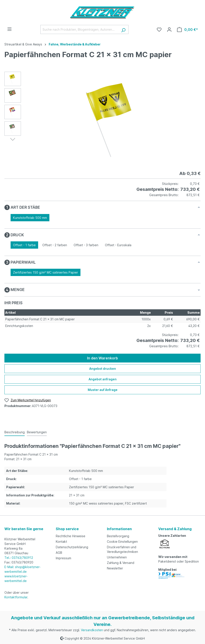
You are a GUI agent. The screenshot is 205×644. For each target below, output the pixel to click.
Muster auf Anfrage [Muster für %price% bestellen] (103, 390)
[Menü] (9, 29)
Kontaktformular (16, 597)
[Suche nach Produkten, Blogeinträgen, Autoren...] (79, 29)
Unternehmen (117, 557)
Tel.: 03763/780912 (19, 558)
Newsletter (115, 568)
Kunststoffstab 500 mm (30, 218)
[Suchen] (123, 29)
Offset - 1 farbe (24, 245)
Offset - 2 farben (55, 245)
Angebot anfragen (103, 379)
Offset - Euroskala (118, 245)
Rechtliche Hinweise (71, 536)
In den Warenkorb (102, 358)
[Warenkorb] (187, 30)
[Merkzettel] (159, 30)
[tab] (15, 432)
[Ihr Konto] (169, 30)
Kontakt (61, 542)
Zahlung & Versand (121, 563)
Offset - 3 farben (86, 245)
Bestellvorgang (118, 536)
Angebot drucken (103, 369)
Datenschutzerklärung (72, 547)
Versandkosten (92, 630)
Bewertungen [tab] (37, 432)
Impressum (63, 558)
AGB (59, 553)
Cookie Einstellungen (122, 542)
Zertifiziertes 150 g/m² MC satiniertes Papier (46, 272)
